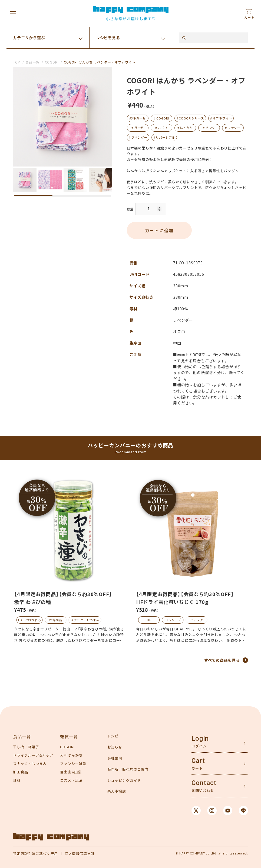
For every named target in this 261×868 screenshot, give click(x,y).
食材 (17, 780)
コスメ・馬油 (71, 780)
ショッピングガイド (124, 780)
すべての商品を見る (222, 660)
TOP (17, 62)
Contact (204, 783)
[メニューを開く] (13, 14)
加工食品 (20, 772)
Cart (198, 761)
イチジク (196, 620)
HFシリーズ (173, 620)
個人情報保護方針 (80, 854)
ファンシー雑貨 (73, 764)
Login (200, 739)
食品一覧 (22, 736)
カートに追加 (159, 230)
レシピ (113, 736)
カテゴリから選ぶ (29, 38)
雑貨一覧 (69, 736)
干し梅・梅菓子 (26, 747)
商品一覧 (32, 62)
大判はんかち (71, 755)
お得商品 (56, 620)
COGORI (52, 62)
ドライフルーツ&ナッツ (33, 755)
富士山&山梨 (71, 772)
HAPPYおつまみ (29, 620)
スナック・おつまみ (85, 620)
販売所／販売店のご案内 (128, 769)
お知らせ (115, 747)
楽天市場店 (117, 791)
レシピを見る (108, 38)
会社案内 (115, 758)
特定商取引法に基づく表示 (35, 854)
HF (149, 620)
